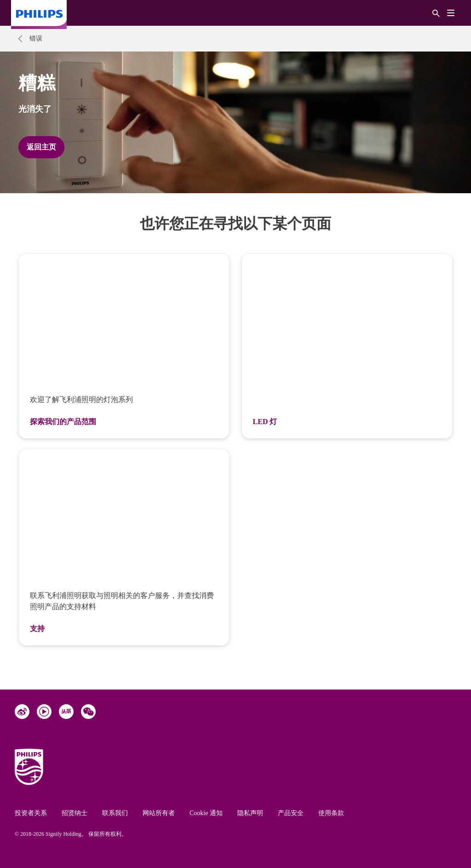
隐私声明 (250, 813)
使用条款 (331, 813)
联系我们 (115, 813)
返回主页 (41, 147)
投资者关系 (31, 813)
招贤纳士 (75, 813)
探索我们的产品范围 (63, 422)
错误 (36, 38)
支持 (37, 629)
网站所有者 (159, 813)
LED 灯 (265, 422)
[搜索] (436, 13)
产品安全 (291, 813)
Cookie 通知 (206, 813)
